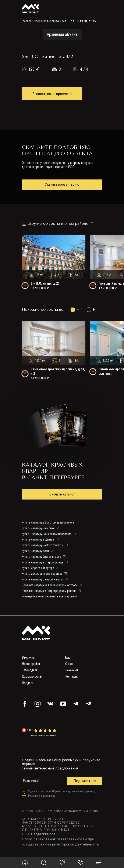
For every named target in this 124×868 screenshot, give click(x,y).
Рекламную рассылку (42, 796)
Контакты (72, 677)
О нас (69, 664)
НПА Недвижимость (40, 834)
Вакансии (72, 670)
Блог (69, 657)
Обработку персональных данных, (74, 791)
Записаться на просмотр (52, 94)
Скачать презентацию (62, 184)
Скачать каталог (62, 494)
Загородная (30, 670)
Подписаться (85, 781)
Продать (28, 683)
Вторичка (28, 657)
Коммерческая (32, 677)
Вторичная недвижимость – (52, 21)
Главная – (28, 21)
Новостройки (31, 664)
